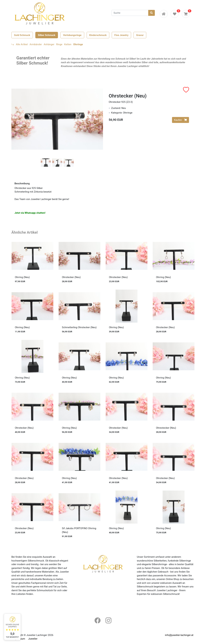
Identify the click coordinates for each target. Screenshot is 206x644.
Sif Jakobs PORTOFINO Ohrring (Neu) (79, 530)
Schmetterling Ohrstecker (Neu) (79, 327)
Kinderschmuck (98, 35)
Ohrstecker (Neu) (71, 277)
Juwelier (33, 639)
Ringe (59, 44)
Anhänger (49, 44)
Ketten (68, 44)
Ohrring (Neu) (22, 277)
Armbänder (36, 44)
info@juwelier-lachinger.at (179, 635)
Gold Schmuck (22, 35)
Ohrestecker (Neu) (166, 428)
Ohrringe (78, 44)
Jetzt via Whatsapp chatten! (30, 213)
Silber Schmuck (47, 35)
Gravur (140, 35)
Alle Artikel (22, 44)
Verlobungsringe (72, 35)
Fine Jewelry (121, 35)
